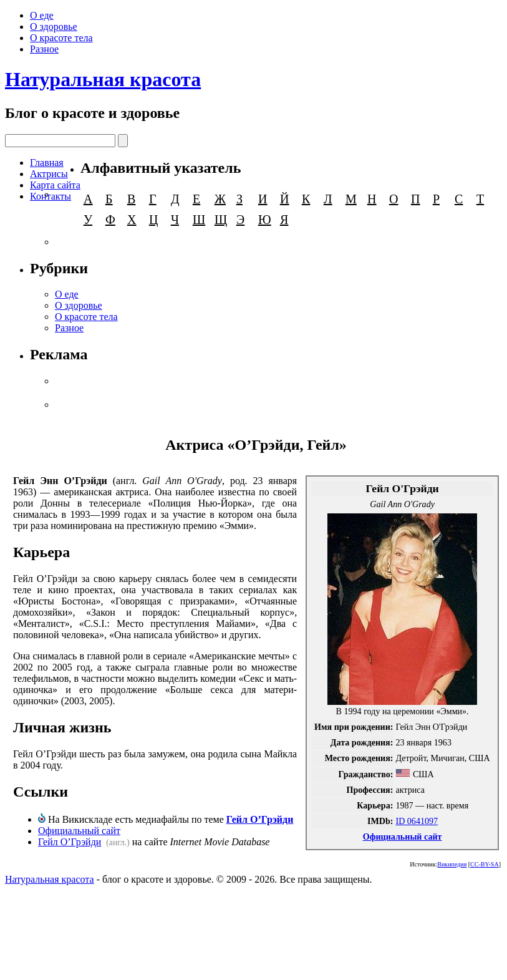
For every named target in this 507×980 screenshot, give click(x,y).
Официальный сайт (403, 837)
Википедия (452, 864)
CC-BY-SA (485, 864)
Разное (44, 49)
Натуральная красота (103, 79)
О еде (42, 15)
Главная (47, 163)
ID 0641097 (417, 821)
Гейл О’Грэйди (260, 819)
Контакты (51, 196)
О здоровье (54, 27)
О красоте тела (61, 38)
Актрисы (49, 174)
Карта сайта (55, 185)
